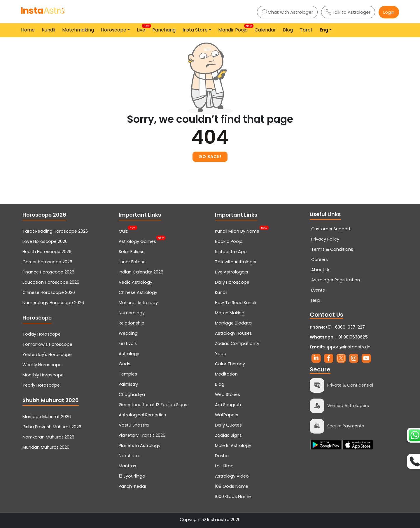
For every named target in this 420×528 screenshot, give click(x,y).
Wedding (128, 333)
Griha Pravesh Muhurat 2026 (52, 427)
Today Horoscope (42, 334)
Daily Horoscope (232, 282)
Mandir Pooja (234, 29)
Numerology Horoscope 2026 (53, 303)
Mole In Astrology (233, 445)
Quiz (123, 231)
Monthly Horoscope (43, 375)
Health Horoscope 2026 (47, 252)
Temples (128, 374)
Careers (320, 259)
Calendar (265, 30)
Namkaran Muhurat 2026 (48, 437)
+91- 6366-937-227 (345, 327)
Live (142, 29)
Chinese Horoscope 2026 (49, 292)
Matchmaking (78, 30)
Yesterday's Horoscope (47, 355)
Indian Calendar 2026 (141, 272)
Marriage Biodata (233, 323)
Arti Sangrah (228, 405)
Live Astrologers (232, 272)
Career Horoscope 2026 (47, 262)
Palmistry (128, 384)
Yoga (221, 354)
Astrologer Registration (336, 280)
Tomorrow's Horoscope (47, 344)
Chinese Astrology (138, 292)
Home (28, 30)
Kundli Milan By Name (237, 231)
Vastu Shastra (134, 425)
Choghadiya (132, 394)
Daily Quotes (228, 425)
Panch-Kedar (133, 486)
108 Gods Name (232, 486)
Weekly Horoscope (42, 365)
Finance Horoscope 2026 (48, 272)
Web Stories (228, 394)
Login (389, 12)
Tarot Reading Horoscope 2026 (55, 231)
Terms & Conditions (332, 249)
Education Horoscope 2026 (51, 282)
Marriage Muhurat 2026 (47, 417)
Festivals (128, 343)
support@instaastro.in (347, 347)
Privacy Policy (325, 239)
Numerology (132, 313)
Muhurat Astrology (138, 303)
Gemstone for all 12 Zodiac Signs (153, 405)
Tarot (306, 30)
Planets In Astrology (140, 445)
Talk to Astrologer (348, 12)
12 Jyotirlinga (132, 476)
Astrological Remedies (142, 415)
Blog (288, 30)
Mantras (127, 466)
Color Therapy (230, 364)
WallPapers (227, 415)
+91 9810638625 (339, 337)
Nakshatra (130, 456)
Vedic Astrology (135, 282)
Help (316, 300)
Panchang (164, 30)
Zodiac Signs (228, 435)
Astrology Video (232, 476)
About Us (321, 270)
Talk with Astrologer (236, 262)
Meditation (226, 374)
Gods (125, 364)
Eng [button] (324, 30)
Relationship (132, 323)
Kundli (48, 30)
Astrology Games (137, 241)
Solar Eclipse (132, 252)
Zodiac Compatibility (237, 343)
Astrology (129, 354)
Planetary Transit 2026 (142, 435)
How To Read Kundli (236, 303)
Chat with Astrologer (287, 12)
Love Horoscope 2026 (45, 241)
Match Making (230, 313)
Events (318, 290)
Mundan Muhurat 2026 (46, 447)
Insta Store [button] (195, 30)
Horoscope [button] (114, 30)
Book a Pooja (229, 241)
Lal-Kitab (224, 466)
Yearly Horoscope (41, 385)
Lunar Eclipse (132, 262)
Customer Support (331, 229)
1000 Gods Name (233, 497)
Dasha (222, 456)
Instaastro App (231, 252)
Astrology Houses (233, 333)
